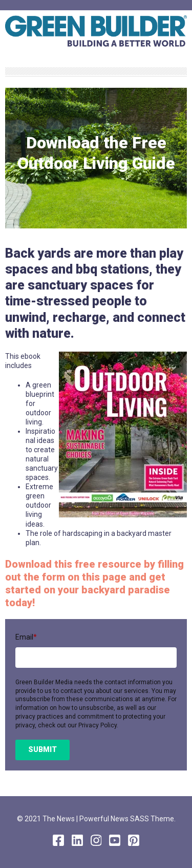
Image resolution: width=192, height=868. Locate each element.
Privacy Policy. (98, 725)
